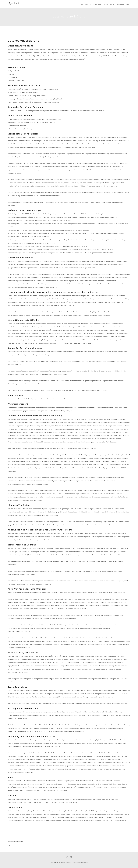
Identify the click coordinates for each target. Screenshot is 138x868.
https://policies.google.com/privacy (21, 787)
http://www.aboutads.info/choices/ (44, 494)
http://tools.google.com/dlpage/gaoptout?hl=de (89, 787)
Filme (112, 4)
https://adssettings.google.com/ (56, 790)
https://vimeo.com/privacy (33, 784)
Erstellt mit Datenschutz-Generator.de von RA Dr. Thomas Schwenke (103, 821)
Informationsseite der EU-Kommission (79, 343)
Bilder (106, 4)
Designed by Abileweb (80, 863)
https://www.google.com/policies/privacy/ (23, 802)
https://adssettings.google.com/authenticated (61, 802)
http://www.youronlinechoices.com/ (82, 494)
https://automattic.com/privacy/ (19, 631)
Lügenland (13, 3)
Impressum (12, 845)
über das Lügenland (123, 4)
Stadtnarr (85, 4)
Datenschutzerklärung (15, 842)
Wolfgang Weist (96, 4)
